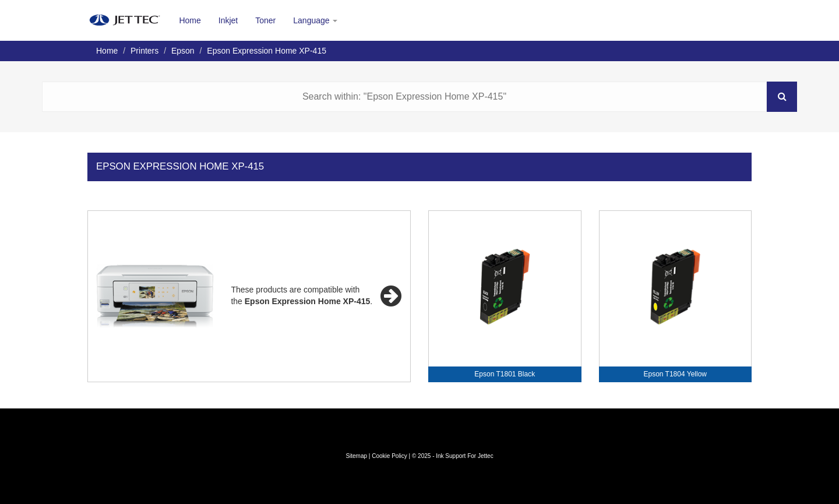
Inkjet (228, 20)
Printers (144, 51)
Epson (183, 51)
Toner (265, 20)
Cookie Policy (389, 456)
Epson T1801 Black (505, 374)
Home (190, 20)
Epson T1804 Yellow (675, 374)
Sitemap (356, 456)
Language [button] (315, 20)
